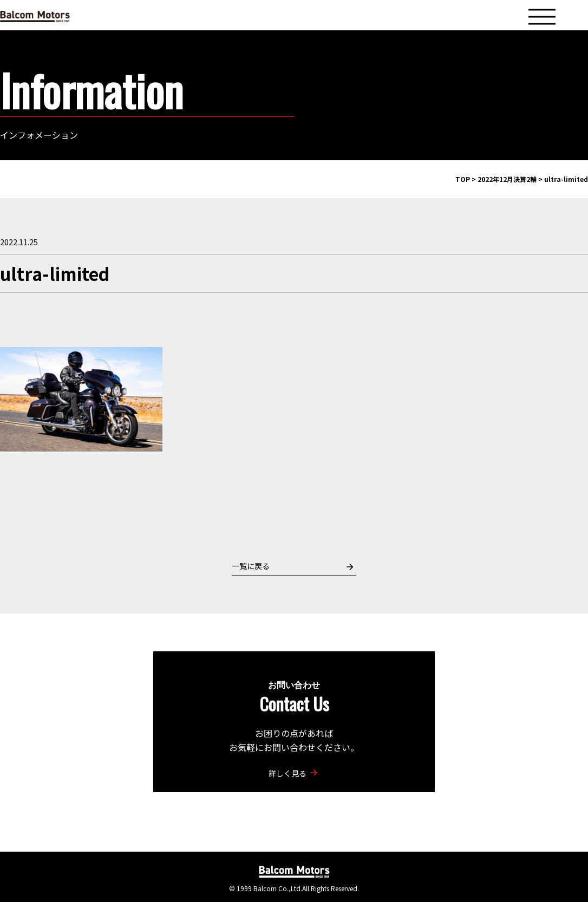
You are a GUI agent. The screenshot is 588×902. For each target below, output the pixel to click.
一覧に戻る (293, 566)
